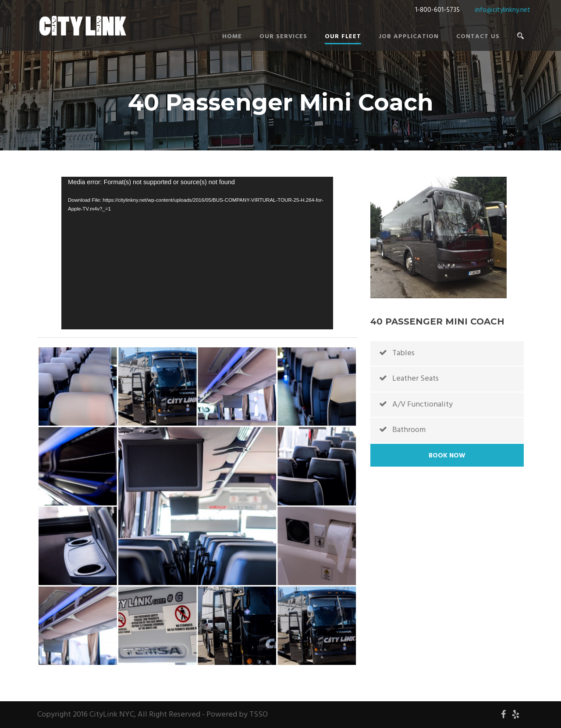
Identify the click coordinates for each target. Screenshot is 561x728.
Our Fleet (343, 37)
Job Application (409, 37)
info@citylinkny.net (503, 10)
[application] (197, 253)
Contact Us (478, 37)
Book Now (447, 456)
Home (232, 37)
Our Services (283, 37)
